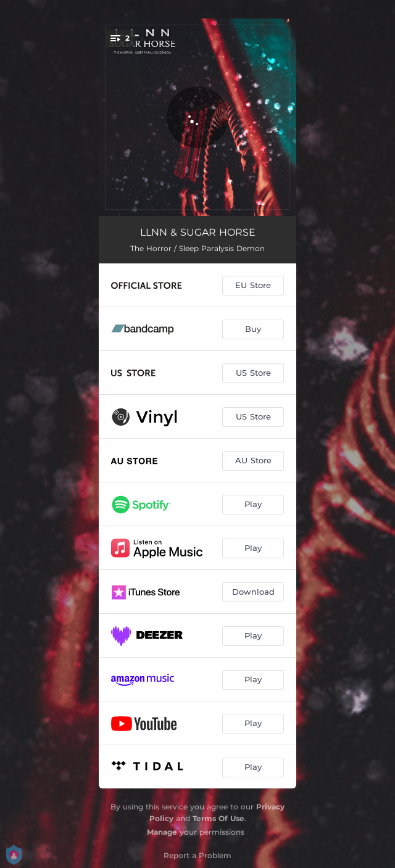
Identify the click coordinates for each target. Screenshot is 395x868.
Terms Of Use (218, 818)
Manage (162, 832)
